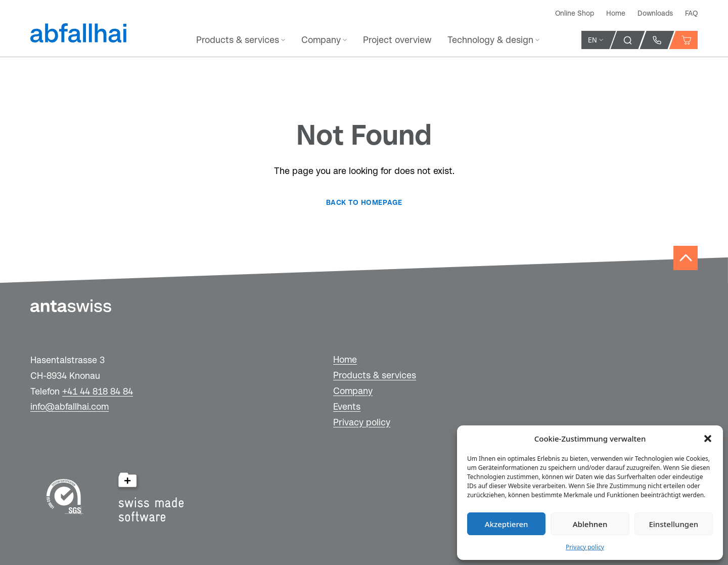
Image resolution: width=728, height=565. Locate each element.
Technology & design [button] (493, 40)
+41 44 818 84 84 (98, 391)
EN (596, 40)
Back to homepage (364, 202)
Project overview (397, 40)
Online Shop (575, 13)
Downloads (655, 13)
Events (347, 406)
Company (353, 391)
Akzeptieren (507, 524)
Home (616, 13)
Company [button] (324, 40)
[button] (708, 439)
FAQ (691, 13)
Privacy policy (585, 547)
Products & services (375, 375)
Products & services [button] (241, 40)
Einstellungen (673, 524)
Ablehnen (590, 524)
